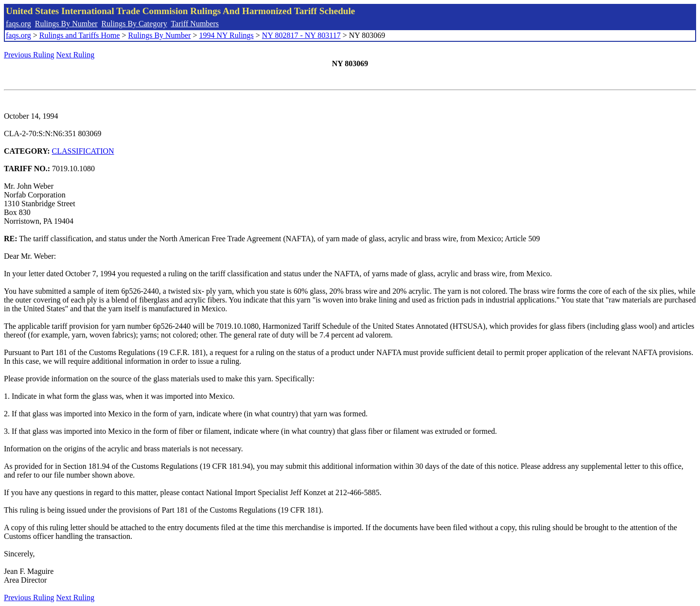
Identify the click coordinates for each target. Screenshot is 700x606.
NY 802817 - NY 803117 (301, 35)
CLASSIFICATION (83, 151)
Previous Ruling (29, 55)
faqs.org (18, 24)
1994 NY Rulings (227, 35)
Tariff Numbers (195, 24)
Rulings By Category (134, 24)
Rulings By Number (66, 24)
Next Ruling (76, 55)
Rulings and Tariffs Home (80, 35)
